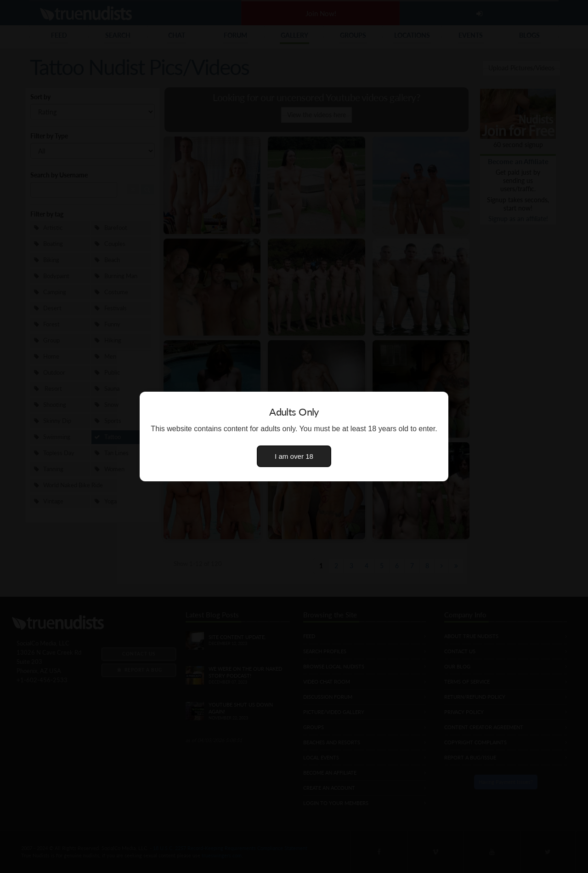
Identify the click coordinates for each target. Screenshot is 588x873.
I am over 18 (294, 456)
